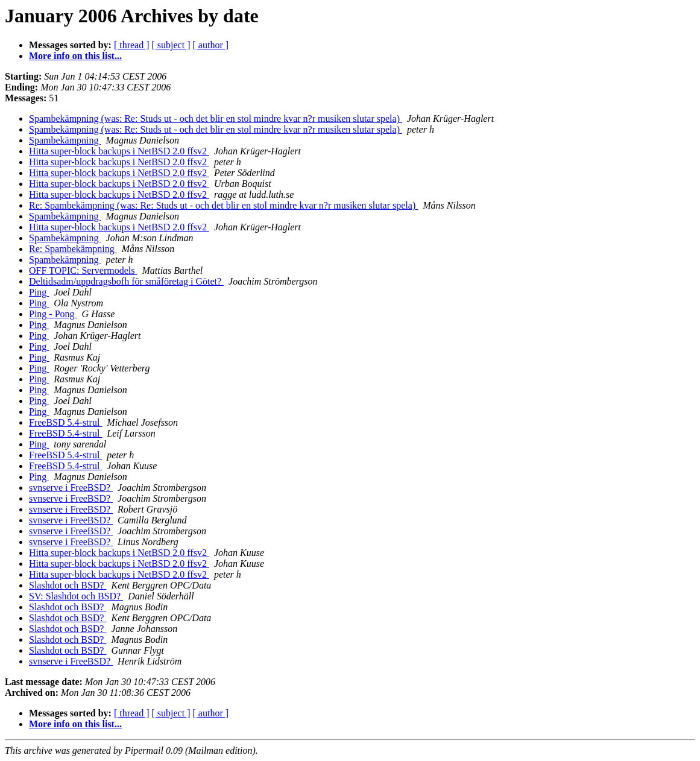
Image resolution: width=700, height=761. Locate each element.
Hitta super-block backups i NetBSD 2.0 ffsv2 (119, 151)
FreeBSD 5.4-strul (65, 422)
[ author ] (211, 45)
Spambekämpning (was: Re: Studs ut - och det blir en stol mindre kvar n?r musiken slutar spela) (216, 118)
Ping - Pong (53, 314)
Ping (39, 292)
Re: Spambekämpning (73, 249)
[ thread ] (132, 45)
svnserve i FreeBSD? (71, 488)
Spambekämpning (65, 140)
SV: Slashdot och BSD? (76, 596)
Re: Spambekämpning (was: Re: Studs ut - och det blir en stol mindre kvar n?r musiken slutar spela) (223, 205)
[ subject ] (171, 45)
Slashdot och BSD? (68, 585)
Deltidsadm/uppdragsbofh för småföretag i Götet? (126, 281)
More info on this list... (75, 56)
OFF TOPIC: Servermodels (83, 270)
